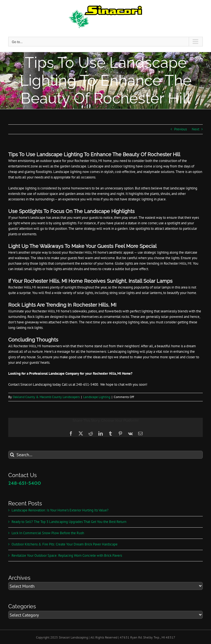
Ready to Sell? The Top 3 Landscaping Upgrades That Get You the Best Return (69, 522)
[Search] (12, 455)
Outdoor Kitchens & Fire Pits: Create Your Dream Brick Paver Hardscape (65, 544)
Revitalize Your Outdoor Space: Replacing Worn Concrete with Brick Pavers (67, 555)
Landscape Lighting (97, 397)
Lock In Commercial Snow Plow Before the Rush (48, 533)
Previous (181, 129)
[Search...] (105, 455)
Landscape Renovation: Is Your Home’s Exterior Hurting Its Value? (60, 510)
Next (195, 129)
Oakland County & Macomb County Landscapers (46, 397)
